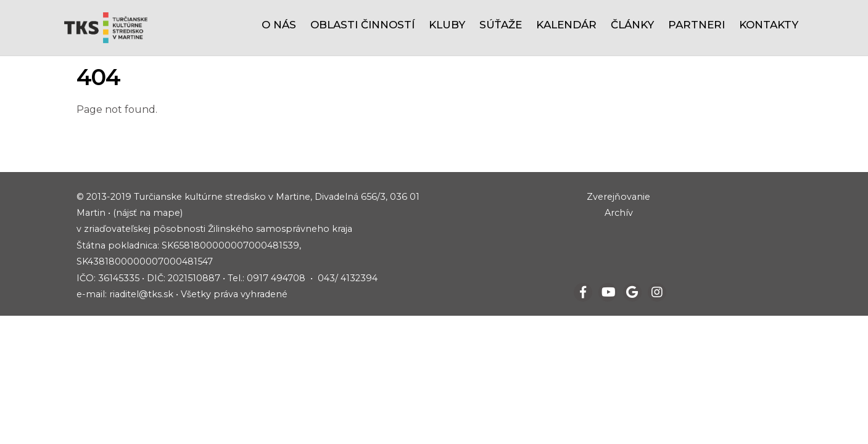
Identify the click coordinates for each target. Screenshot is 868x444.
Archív (619, 213)
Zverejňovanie (618, 197)
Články (632, 25)
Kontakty (769, 25)
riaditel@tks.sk (141, 294)
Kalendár (566, 25)
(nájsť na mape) (148, 213)
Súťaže (501, 25)
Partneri (696, 25)
